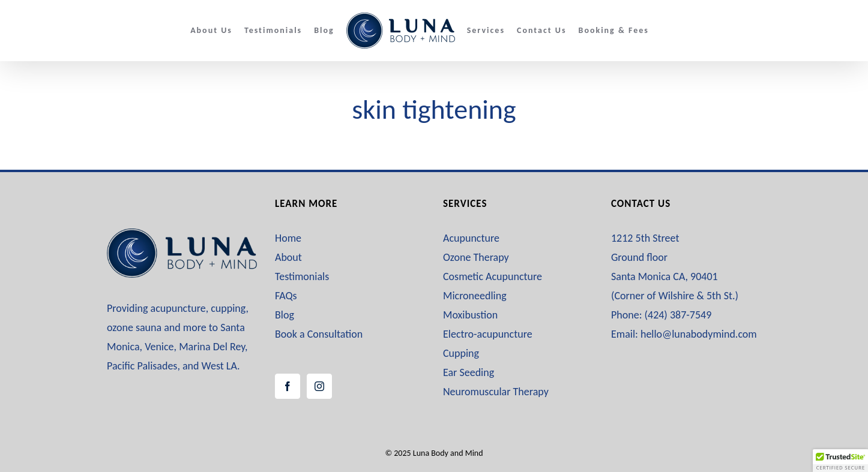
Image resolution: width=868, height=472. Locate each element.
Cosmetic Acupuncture (493, 276)
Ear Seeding (469, 372)
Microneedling (475, 296)
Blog (285, 315)
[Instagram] (319, 386)
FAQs (286, 296)
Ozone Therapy (476, 257)
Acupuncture (471, 238)
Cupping (461, 353)
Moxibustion (470, 315)
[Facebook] (288, 386)
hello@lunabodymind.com (699, 334)
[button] (840, 461)
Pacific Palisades (142, 366)
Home (288, 238)
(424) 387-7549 (678, 315)
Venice (159, 347)
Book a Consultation (319, 334)
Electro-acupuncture (488, 334)
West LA (219, 366)
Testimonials (302, 276)
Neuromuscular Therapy (496, 392)
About (288, 257)
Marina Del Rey (212, 347)
